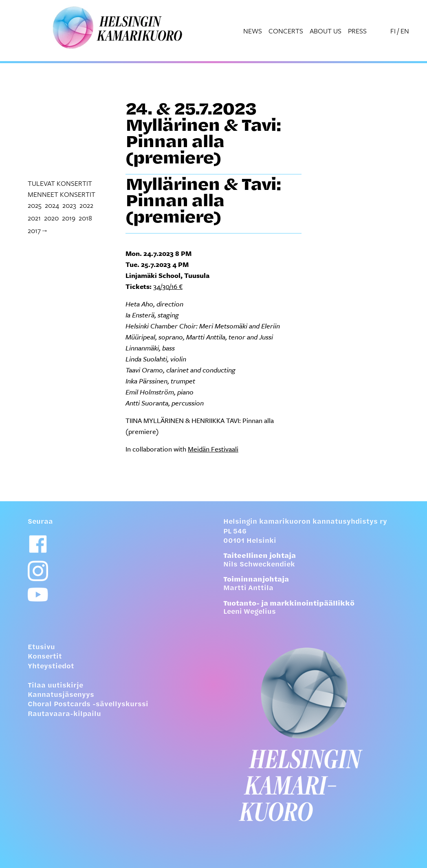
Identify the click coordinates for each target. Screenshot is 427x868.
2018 (85, 218)
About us (326, 31)
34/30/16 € (168, 286)
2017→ (38, 230)
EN (405, 31)
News (253, 31)
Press (357, 31)
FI (393, 31)
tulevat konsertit (60, 183)
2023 (69, 205)
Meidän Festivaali (213, 449)
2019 (69, 218)
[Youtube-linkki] (38, 595)
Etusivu (41, 648)
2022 (86, 205)
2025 (35, 205)
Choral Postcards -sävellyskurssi (88, 705)
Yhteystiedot (51, 667)
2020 (51, 218)
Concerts (286, 31)
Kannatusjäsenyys (61, 695)
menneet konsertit (62, 194)
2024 (52, 205)
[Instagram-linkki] (38, 571)
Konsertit (45, 657)
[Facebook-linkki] (38, 544)
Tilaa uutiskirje (55, 686)
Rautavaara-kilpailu (64, 714)
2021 (34, 218)
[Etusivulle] (311, 734)
